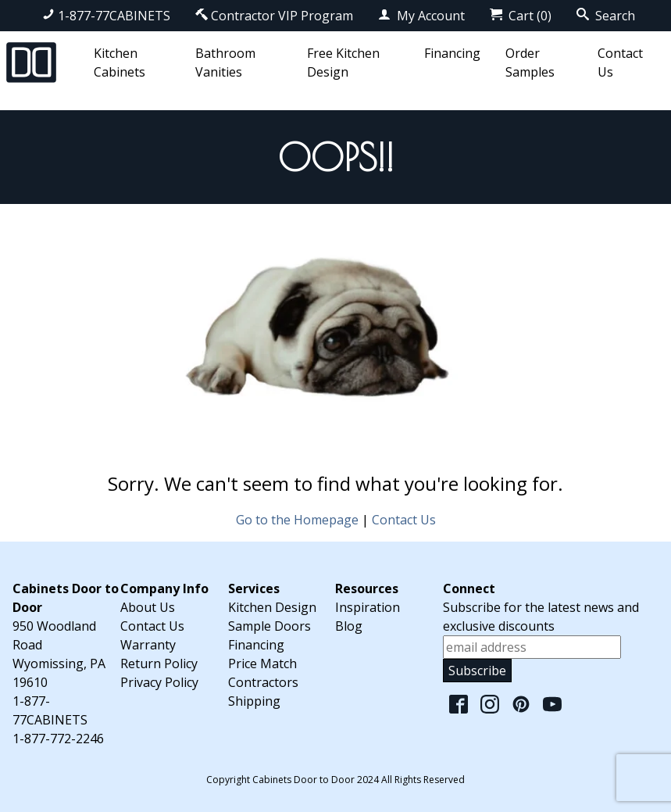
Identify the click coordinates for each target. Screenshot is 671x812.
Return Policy (159, 664)
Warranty (148, 645)
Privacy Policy (159, 682)
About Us (148, 607)
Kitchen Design (272, 607)
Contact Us (404, 520)
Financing (452, 53)
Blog (349, 626)
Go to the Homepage (297, 520)
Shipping (254, 701)
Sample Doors (269, 626)
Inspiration (368, 607)
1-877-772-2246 (58, 739)
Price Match (262, 664)
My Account (421, 16)
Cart (521, 16)
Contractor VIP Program (274, 16)
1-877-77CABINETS (106, 16)
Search (606, 16)
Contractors (263, 682)
